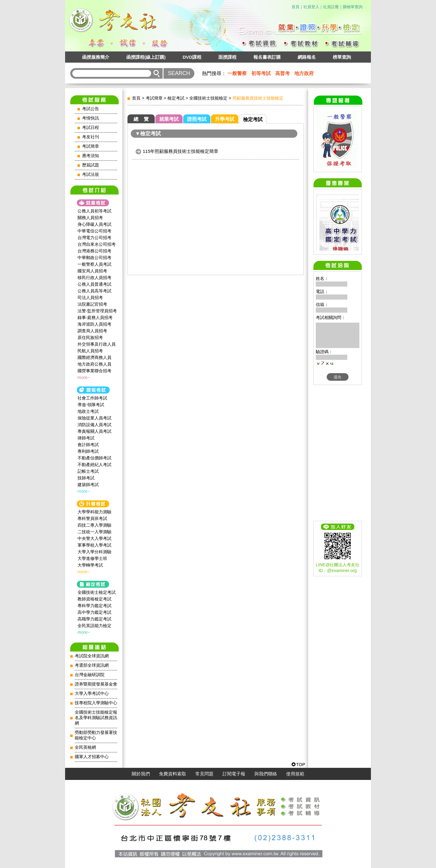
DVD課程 (192, 57)
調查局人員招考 (92, 331)
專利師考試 (88, 451)
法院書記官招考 (92, 304)
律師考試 (86, 438)
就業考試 (169, 119)
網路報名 (307, 57)
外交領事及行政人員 (97, 344)
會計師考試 (88, 445)
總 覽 (141, 119)
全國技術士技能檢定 (208, 98)
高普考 (282, 73)
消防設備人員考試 (94, 425)
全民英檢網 (85, 747)
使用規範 (295, 774)
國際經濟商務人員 (94, 357)
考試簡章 (91, 146)
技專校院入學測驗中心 (96, 703)
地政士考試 (88, 411)
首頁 (296, 7)
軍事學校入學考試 (94, 545)
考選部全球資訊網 (92, 665)
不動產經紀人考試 (94, 465)
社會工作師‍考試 (92, 398)
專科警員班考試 (92, 518)
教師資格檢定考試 (94, 599)
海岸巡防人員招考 (94, 324)
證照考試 (197, 119)
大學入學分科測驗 (94, 552)
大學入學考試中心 (92, 694)
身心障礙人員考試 (94, 224)
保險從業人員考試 (94, 418)
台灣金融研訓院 (90, 675)
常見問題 (204, 774)
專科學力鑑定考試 (94, 606)
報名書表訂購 (267, 57)
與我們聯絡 (266, 774)
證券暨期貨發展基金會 (96, 684)
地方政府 (304, 73)
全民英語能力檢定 (94, 626)
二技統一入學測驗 (94, 532)
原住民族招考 (90, 337)
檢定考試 (176, 98)
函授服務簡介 (96, 57)
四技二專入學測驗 (94, 525)
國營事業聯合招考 (94, 371)
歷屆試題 (91, 165)
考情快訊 (91, 118)
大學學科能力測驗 (94, 512)
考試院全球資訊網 (92, 656)
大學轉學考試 (90, 565)
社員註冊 (331, 7)
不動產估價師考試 (94, 458)
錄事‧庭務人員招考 (95, 317)
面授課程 (227, 57)
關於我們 (141, 774)
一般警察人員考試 (94, 264)
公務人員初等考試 (94, 211)
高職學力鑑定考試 (94, 619)
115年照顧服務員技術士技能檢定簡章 (180, 151)
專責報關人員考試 (94, 431)
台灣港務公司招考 (94, 251)
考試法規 (91, 174)
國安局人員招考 (92, 271)
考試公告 (91, 109)
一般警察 (237, 73)
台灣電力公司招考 (94, 238)
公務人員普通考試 (94, 284)
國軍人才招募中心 (92, 757)
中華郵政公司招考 (94, 258)
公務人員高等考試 (94, 291)
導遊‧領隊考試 (91, 405)
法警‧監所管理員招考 (97, 311)
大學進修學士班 (92, 558)
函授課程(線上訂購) (146, 57)
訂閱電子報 (234, 774)
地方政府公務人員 (94, 364)
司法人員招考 (90, 298)
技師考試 (86, 478)
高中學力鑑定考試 (94, 612)
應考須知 (91, 156)
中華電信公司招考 (94, 231)
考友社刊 (91, 137)
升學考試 (225, 119)
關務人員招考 (90, 218)
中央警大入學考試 (94, 538)
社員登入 (311, 7)
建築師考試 (88, 485)
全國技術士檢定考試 (97, 592)
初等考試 (261, 73)
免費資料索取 (173, 774)
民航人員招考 (90, 351)
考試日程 (91, 128)
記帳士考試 (88, 471)
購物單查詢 (353, 7)
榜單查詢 (342, 57)
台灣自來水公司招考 (97, 244)
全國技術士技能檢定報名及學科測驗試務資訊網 (96, 718)
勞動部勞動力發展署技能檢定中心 (96, 735)
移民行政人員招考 (94, 278)
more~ (84, 377)
